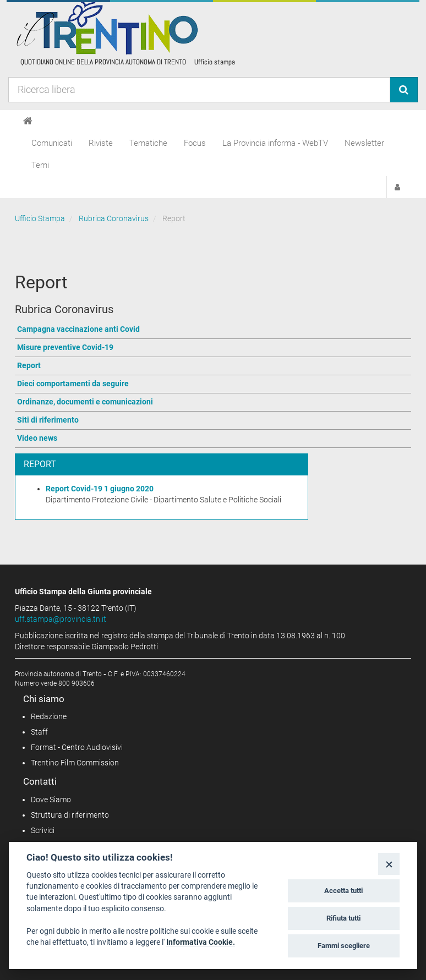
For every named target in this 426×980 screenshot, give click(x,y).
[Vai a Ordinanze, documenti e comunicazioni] (213, 403)
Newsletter (364, 143)
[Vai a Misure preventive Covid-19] (213, 348)
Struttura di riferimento (70, 815)
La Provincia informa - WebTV (275, 143)
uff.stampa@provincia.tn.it (61, 619)
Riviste (101, 143)
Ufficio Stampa (40, 218)
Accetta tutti (343, 891)
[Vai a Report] (213, 366)
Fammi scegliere (344, 946)
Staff (39, 732)
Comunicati (52, 143)
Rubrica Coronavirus (114, 218)
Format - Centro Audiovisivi (77, 747)
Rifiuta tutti (343, 918)
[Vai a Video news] (213, 439)
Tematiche (148, 143)
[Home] (28, 121)
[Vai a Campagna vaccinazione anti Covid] (213, 330)
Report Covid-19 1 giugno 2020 (100, 489)
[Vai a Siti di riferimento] (213, 421)
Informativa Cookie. (201, 942)
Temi (40, 165)
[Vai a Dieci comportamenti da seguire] (213, 384)
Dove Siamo (51, 800)
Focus (195, 143)
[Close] (389, 864)
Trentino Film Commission (75, 763)
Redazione (49, 716)
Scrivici (43, 830)
